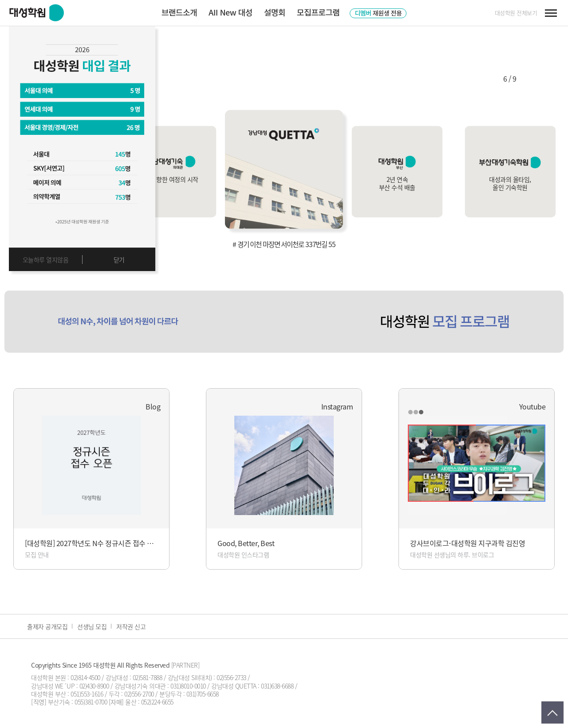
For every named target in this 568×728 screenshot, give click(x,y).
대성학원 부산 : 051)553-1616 (67, 694)
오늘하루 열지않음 (46, 260)
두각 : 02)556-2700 (131, 694)
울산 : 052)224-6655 (149, 702)
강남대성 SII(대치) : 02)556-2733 (207, 677)
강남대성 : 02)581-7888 (134, 677)
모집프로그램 (318, 12)
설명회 (275, 12)
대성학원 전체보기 (516, 13)
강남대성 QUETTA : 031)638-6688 (252, 686)
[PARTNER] (185, 665)
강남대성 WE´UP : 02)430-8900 (70, 686)
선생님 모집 (92, 626)
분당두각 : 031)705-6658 (189, 694)
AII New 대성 (231, 12)
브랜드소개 (179, 12)
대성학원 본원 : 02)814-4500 (66, 677)
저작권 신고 (131, 626)
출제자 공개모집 (47, 626)
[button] (479, 79)
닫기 (119, 260)
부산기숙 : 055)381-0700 (78, 702)
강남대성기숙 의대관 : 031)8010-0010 (160, 686)
